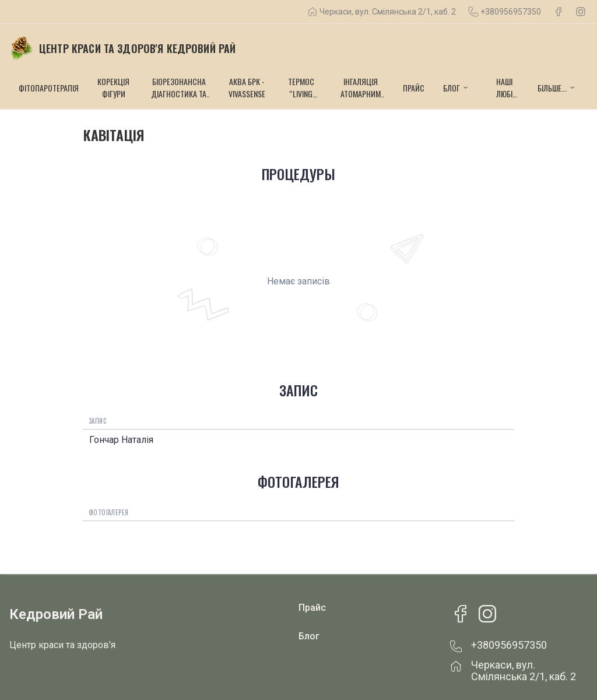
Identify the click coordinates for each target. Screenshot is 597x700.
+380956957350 (511, 12)
